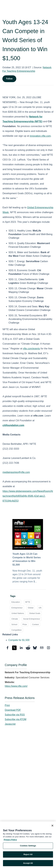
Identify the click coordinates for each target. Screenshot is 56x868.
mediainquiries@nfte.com (16, 472)
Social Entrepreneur (32, 619)
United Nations (18, 613)
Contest (35, 624)
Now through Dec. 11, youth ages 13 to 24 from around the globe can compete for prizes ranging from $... (27, 576)
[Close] (52, 826)
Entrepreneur (17, 608)
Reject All (28, 855)
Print (7, 705)
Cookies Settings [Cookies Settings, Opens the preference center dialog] (28, 847)
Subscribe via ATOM (16, 719)
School (14, 624)
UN (40, 608)
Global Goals (35, 613)
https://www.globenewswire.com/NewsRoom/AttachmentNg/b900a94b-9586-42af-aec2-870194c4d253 (28, 496)
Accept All (28, 864)
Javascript (10, 724)
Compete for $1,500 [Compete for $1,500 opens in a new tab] (19, 640)
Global (31, 608)
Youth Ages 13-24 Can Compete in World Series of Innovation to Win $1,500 (27, 559)
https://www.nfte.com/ (16, 686)
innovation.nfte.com (40, 136)
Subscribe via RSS (15, 715)
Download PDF (13, 710)
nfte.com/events (31, 349)
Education (16, 602)
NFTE (28, 602)
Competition (16, 630)
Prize (25, 624)
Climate (15, 619)
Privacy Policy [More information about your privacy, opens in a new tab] (10, 841)
